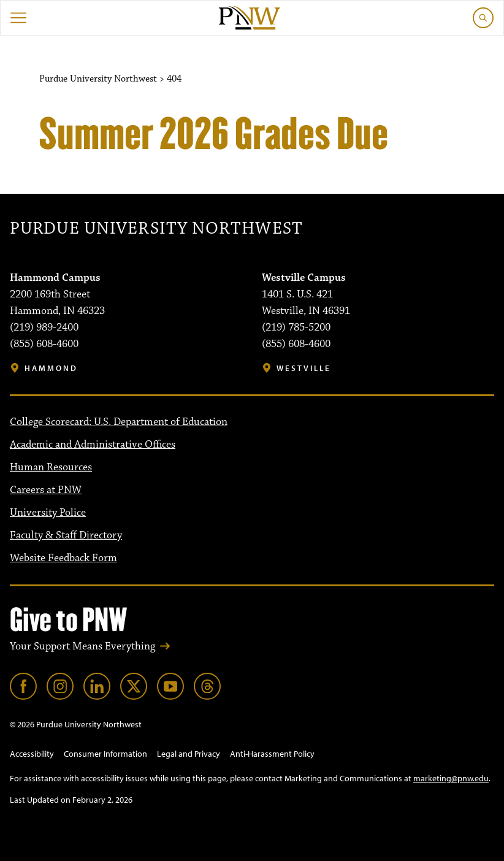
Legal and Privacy (189, 754)
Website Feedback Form (63, 558)
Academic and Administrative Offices (93, 445)
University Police (48, 513)
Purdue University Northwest (156, 229)
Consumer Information (105, 754)
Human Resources (51, 467)
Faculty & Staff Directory (66, 535)
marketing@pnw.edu (451, 778)
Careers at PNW (46, 490)
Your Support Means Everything (82, 646)
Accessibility (32, 754)
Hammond (51, 368)
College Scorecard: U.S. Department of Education (119, 422)
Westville (304, 368)
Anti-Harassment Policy (272, 754)
